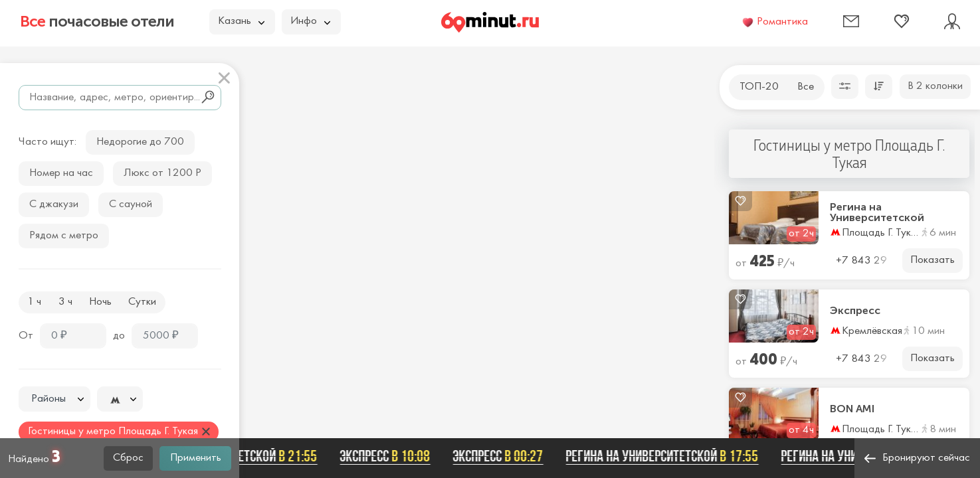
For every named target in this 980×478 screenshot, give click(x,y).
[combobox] (54, 399)
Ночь (100, 302)
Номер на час (61, 173)
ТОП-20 (759, 87)
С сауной (131, 204)
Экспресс (855, 311)
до (119, 336)
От (26, 336)
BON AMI (852, 409)
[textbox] (54, 399)
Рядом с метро (64, 236)
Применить (196, 458)
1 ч (34, 302)
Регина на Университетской (877, 212)
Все (806, 87)
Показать (932, 260)
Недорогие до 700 (140, 142)
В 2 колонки (935, 86)
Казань (241, 21)
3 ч (65, 302)
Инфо (310, 21)
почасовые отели (97, 21)
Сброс (128, 458)
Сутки (142, 302)
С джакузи (54, 204)
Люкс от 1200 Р (162, 173)
